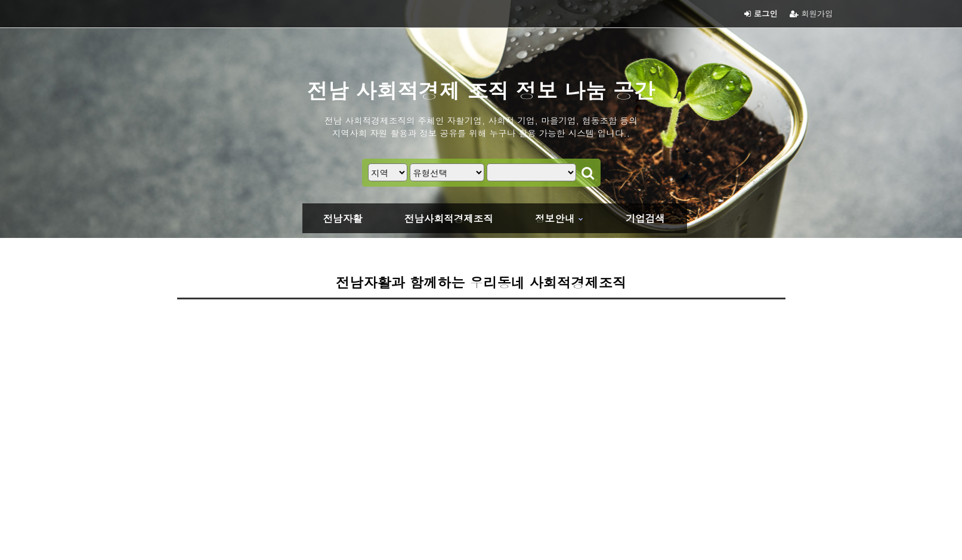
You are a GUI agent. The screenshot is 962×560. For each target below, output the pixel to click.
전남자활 (343, 218)
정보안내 (555, 218)
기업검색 (645, 218)
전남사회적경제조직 (449, 218)
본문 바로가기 (0, 0)
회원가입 (811, 13)
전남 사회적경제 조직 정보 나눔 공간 (481, 90)
